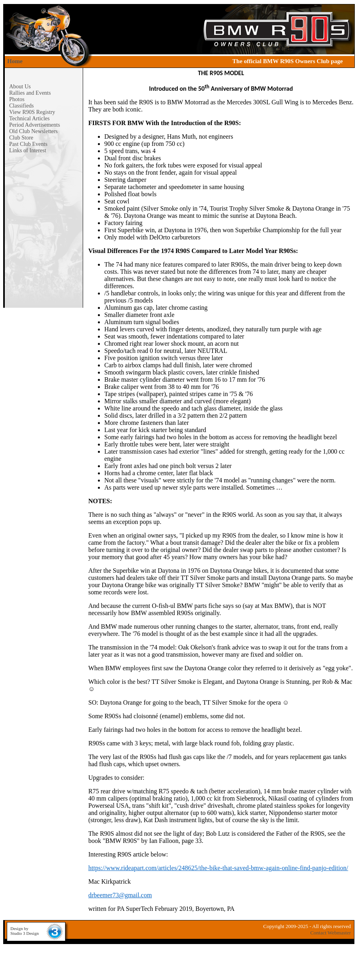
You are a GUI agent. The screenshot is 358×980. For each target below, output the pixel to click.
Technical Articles (29, 119)
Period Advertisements (35, 125)
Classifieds (21, 106)
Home (15, 61)
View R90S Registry (32, 112)
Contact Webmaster (330, 933)
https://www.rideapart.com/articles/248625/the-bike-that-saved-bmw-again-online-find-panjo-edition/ (218, 868)
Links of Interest (28, 150)
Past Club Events (28, 144)
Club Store (21, 138)
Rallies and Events (30, 93)
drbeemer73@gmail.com (120, 895)
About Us (20, 87)
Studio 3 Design (25, 933)
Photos (17, 99)
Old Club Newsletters (33, 131)
